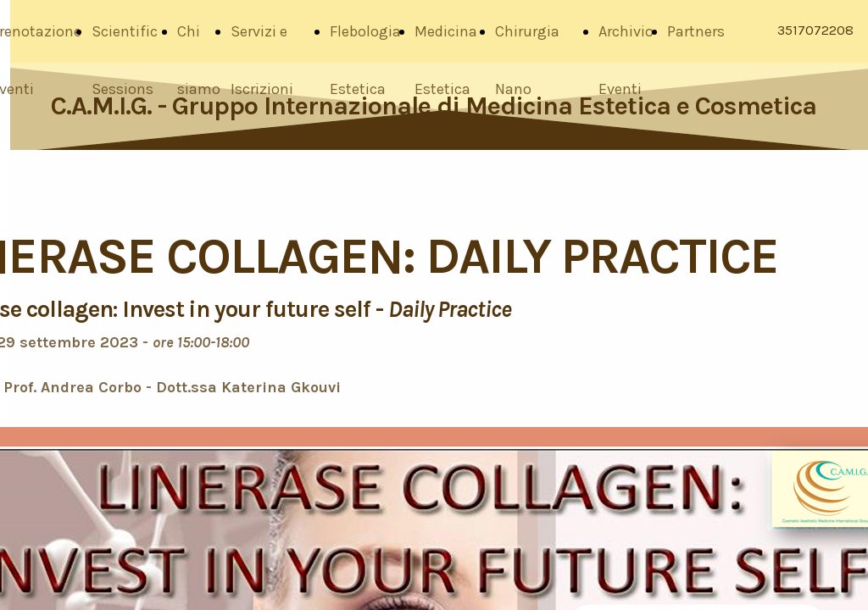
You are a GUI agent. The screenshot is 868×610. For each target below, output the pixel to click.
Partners (696, 31)
